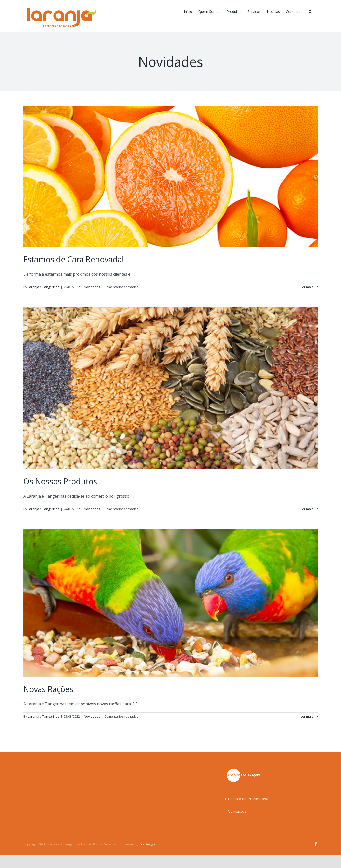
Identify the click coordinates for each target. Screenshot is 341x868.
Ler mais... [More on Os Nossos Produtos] (308, 509)
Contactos (237, 811)
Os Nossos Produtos (60, 481)
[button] (310, 12)
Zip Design (147, 844)
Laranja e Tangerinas (44, 287)
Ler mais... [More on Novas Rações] (308, 716)
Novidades (92, 287)
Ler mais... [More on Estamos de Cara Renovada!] (308, 287)
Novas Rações (48, 689)
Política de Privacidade (248, 799)
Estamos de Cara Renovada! (74, 259)
